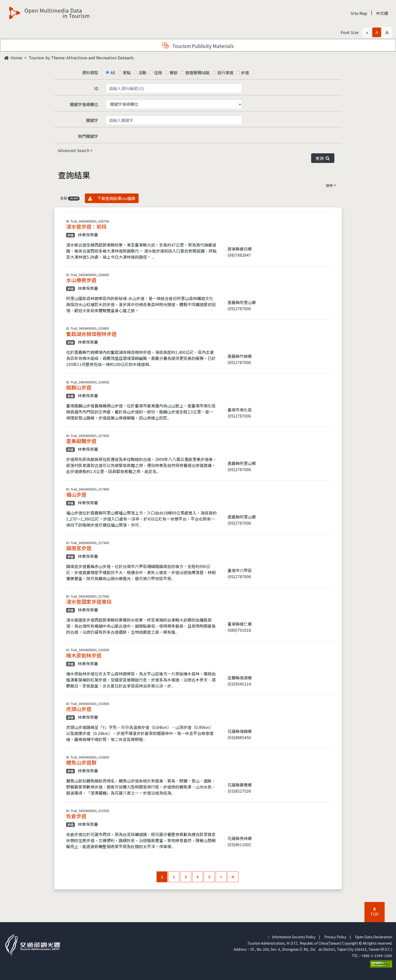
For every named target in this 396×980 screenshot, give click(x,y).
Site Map (359, 13)
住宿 (158, 72)
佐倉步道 (76, 816)
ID (96, 88)
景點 (127, 72)
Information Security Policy (294, 937)
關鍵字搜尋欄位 (84, 104)
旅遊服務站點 (197, 72)
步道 (245, 72)
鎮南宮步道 (79, 548)
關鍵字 (92, 120)
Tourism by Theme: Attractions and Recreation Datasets (81, 58)
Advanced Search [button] (74, 150)
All (113, 72)
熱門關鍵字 (88, 136)
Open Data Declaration (374, 937)
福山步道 (76, 494)
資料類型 (90, 72)
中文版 (382, 13)
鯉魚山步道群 (81, 762)
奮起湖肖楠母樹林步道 (91, 334)
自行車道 (225, 72)
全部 (70, 198)
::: (269, 937)
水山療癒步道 (81, 280)
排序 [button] (329, 185)
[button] (367, 32)
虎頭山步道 (79, 709)
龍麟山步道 (79, 387)
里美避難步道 (81, 441)
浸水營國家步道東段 (89, 602)
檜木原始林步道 (84, 655)
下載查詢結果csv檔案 (112, 198)
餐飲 (174, 72)
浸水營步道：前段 (86, 226)
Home (13, 58)
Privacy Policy (335, 937)
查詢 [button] (323, 158)
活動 (142, 72)
